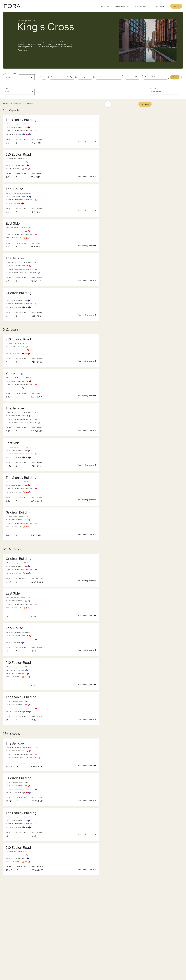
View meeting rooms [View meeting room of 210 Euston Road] (87, 176)
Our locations (122, 6)
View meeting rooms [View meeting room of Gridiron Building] (87, 315)
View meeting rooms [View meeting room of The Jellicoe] (87, 280)
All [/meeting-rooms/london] (43, 77)
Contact (176, 6)
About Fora (105, 6)
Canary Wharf (85, 77)
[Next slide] (181, 77)
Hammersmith (133, 77)
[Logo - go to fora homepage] (12, 6)
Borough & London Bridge (62, 77)
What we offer (142, 6)
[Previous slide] (41, 77)
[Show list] (108, 104)
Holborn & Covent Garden (155, 77)
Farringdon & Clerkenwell (109, 77)
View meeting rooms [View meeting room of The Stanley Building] (87, 142)
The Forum (161, 6)
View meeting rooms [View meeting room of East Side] (87, 246)
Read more (24, 50)
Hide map (145, 104)
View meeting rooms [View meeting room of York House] (87, 211)
